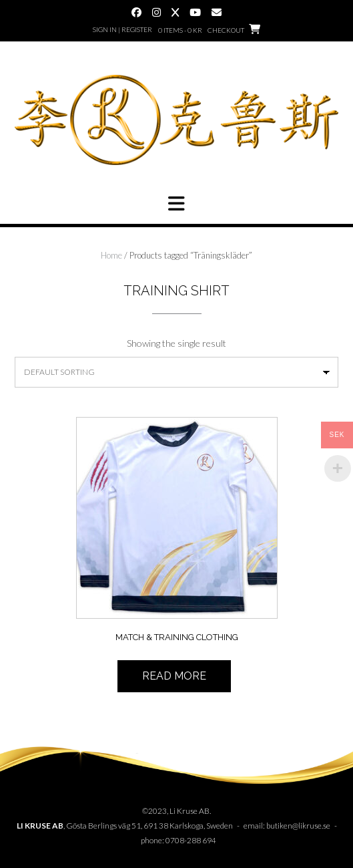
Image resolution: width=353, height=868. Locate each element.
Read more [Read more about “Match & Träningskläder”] (174, 676)
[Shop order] (176, 372)
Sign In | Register (122, 29)
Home (111, 255)
